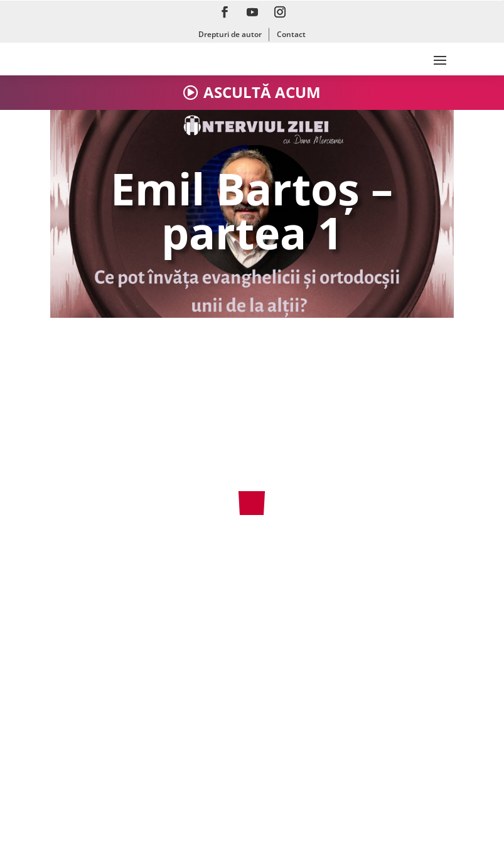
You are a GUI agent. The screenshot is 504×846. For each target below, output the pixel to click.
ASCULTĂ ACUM (262, 92)
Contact (291, 34)
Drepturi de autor (230, 34)
